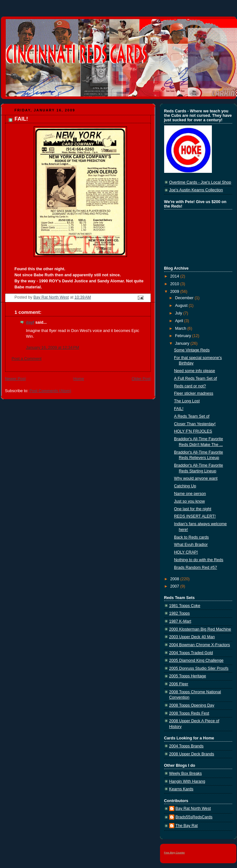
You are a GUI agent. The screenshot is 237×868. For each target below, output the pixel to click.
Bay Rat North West (193, 808)
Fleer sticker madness (194, 393)
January (183, 343)
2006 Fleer (179, 684)
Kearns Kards (181, 789)
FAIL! (179, 409)
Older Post (141, 379)
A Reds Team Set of (192, 416)
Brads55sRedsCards (194, 817)
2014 (175, 276)
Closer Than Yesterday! (195, 424)
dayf (30, 322)
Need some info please (195, 371)
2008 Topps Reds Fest (189, 713)
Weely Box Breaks (186, 773)
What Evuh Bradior (191, 545)
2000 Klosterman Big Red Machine (200, 629)
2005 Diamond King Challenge (196, 660)
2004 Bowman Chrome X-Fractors (200, 645)
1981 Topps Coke (185, 606)
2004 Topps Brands (186, 746)
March (181, 328)
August (182, 306)
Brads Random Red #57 (195, 568)
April (180, 321)
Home (79, 379)
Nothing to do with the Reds (199, 560)
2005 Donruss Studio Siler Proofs (199, 668)
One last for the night (193, 509)
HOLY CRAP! (186, 552)
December (185, 298)
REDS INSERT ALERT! (195, 516)
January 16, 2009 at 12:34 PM (53, 348)
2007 (175, 586)
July (179, 313)
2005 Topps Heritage (188, 676)
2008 (175, 579)
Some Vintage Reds (192, 350)
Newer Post (15, 379)
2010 (175, 284)
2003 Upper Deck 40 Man (192, 637)
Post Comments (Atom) (50, 391)
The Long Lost (187, 401)
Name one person (190, 494)
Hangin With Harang (187, 781)
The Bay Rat (187, 826)
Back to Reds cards (191, 537)
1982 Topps (180, 613)
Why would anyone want (196, 478)
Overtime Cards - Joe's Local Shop (200, 182)
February (184, 336)
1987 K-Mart (180, 621)
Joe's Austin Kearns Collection (196, 190)
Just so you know (189, 501)
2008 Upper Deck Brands (192, 754)
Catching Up (185, 486)
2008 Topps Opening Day (192, 705)
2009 (175, 292)
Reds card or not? (190, 386)
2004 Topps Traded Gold (191, 653)
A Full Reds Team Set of (195, 378)
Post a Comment (27, 359)
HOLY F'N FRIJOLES (193, 431)
